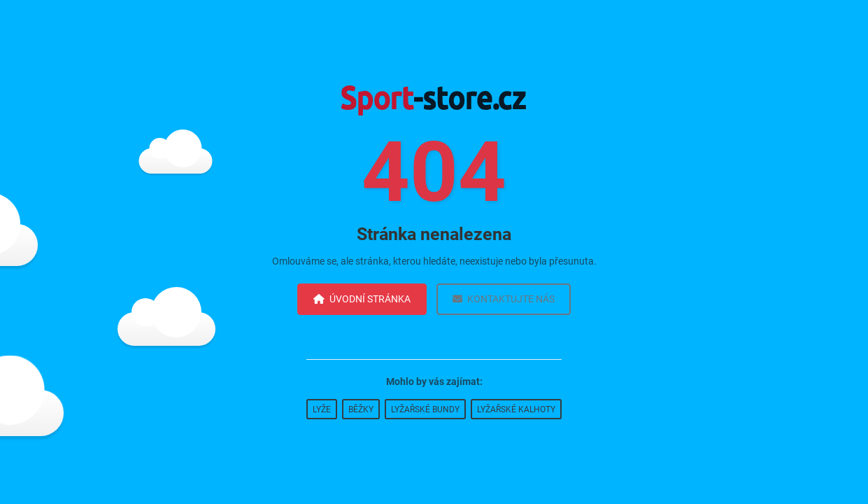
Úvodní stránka (362, 299)
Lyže (322, 409)
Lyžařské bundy (425, 409)
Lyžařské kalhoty (516, 409)
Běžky (361, 409)
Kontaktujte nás (504, 299)
